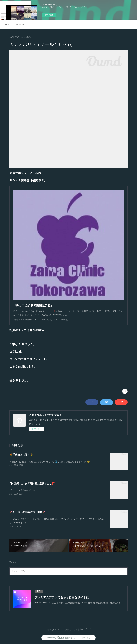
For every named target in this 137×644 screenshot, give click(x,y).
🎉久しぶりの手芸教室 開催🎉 (27, 512)
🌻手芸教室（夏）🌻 (21, 455)
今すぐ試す (49, 15)
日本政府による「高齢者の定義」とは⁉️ (32, 483)
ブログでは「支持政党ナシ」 (23, 490)
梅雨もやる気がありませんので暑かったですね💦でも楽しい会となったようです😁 (50, 462)
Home (6, 24)
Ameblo (20, 24)
